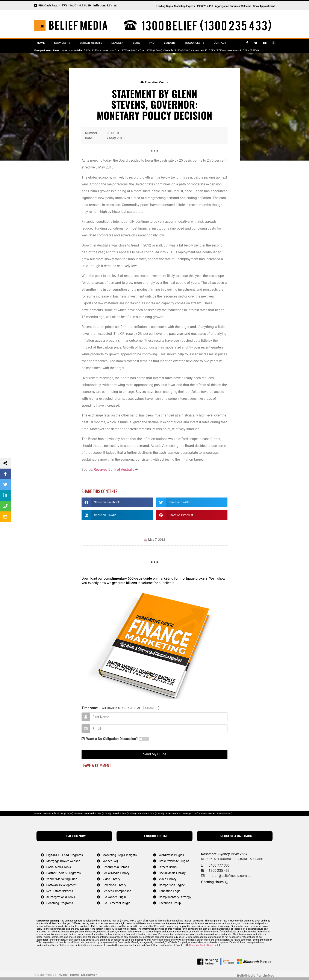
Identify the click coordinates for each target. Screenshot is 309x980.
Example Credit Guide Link (204, 945)
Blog (136, 43)
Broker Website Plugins (174, 861)
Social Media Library (116, 873)
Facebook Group (170, 903)
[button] (117, 502)
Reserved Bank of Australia (114, 470)
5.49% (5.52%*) (251, 50)
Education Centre (157, 82)
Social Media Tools (59, 867)
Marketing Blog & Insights (120, 855)
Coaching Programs (60, 903)
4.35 (62, 5)
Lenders (170, 43)
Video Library (111, 879)
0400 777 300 (219, 865)
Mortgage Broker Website (63, 861)
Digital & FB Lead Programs (65, 855)
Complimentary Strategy (175, 897)
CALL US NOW (76, 836)
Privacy (62, 975)
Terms (74, 975)
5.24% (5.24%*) (92, 50)
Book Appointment (264, 6)
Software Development (61, 885)
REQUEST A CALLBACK (236, 836)
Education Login (170, 891)
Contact (222, 43)
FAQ (152, 43)
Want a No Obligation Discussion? (110, 739)
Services (62, 43)
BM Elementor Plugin (116, 903)
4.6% (109, 5)
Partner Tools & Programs (64, 873)
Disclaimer (89, 975)
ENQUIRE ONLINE (156, 836)
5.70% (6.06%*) (129, 50)
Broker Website (91, 43)
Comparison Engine (172, 885)
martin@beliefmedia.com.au (230, 876)
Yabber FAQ (110, 861)
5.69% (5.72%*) (217, 50)
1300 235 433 (219, 871)
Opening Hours (212, 882)
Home (41, 43)
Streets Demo (168, 867)
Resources (195, 43)
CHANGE (151, 708)
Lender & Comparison (117, 891)
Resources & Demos (116, 867)
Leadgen (117, 43)
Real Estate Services (60, 891)
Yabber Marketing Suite (62, 879)
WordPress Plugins (171, 855)
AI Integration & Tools (61, 897)
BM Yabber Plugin (114, 897)
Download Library (114, 885)
